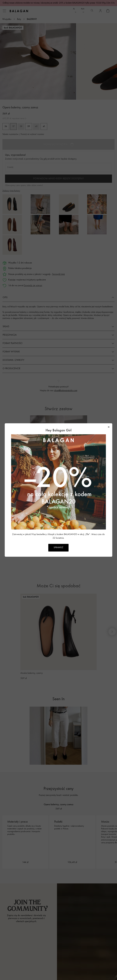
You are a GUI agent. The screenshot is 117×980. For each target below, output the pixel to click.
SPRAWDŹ (58, 548)
